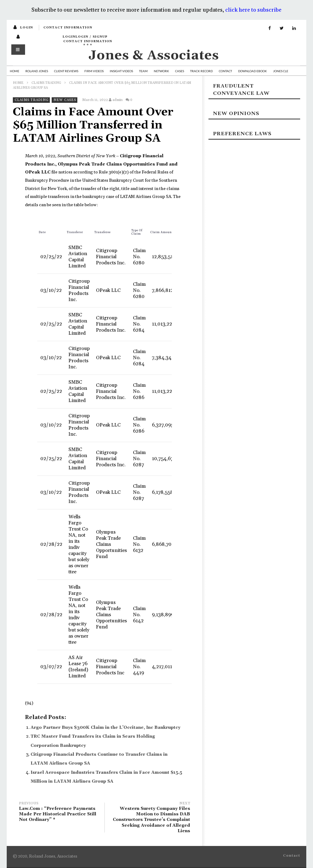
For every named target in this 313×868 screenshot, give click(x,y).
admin (118, 100)
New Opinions (236, 114)
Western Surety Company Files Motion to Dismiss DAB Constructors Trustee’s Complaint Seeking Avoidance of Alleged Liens (150, 818)
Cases (180, 71)
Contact (225, 71)
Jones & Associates (154, 56)
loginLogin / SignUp (85, 37)
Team (143, 71)
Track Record (201, 71)
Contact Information (68, 28)
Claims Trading (46, 83)
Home (15, 71)
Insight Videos (121, 71)
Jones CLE (281, 71)
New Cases (65, 100)
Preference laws (242, 134)
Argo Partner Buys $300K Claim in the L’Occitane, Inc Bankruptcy (105, 728)
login (27, 28)
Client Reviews (66, 71)
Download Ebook (252, 71)
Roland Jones (37, 71)
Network (161, 71)
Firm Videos (94, 71)
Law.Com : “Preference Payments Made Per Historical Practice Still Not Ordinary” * (59, 812)
